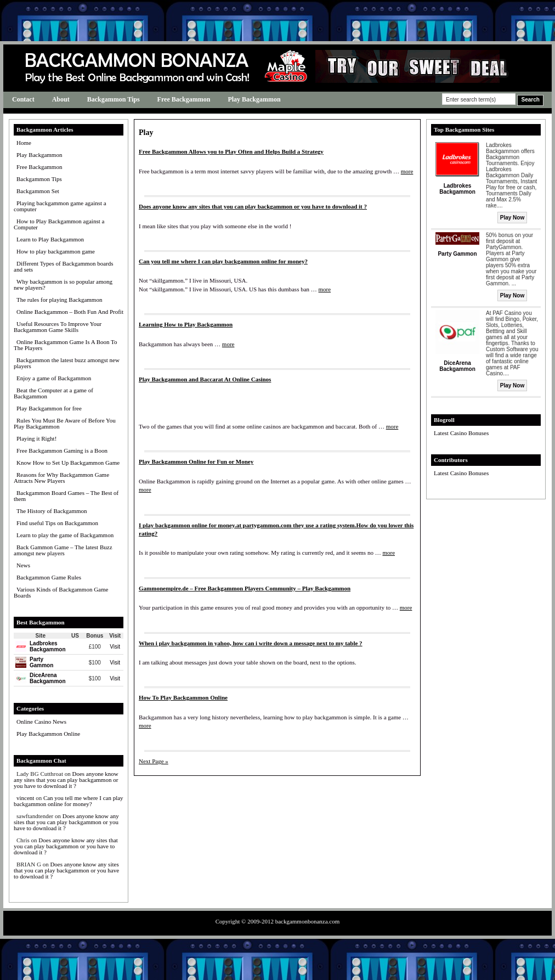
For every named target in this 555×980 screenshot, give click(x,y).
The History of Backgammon (52, 511)
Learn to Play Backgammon (50, 239)
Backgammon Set (38, 191)
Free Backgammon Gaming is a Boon (62, 450)
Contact (23, 99)
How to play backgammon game (56, 251)
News (23, 565)
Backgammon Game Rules (49, 577)
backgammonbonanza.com (308, 921)
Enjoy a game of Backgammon (54, 378)
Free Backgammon (184, 99)
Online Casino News (41, 722)
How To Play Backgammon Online (183, 697)
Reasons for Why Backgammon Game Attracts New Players (61, 478)
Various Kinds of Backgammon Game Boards (61, 592)
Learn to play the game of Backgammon (65, 535)
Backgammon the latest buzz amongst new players (67, 363)
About (61, 99)
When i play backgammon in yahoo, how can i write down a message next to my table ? (251, 643)
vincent (25, 798)
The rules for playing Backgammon (59, 300)
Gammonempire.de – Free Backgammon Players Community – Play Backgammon (245, 588)
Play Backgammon (254, 99)
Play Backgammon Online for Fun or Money (196, 461)
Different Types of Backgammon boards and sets (64, 266)
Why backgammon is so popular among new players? (63, 285)
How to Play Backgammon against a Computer (59, 224)
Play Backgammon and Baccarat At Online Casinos (205, 379)
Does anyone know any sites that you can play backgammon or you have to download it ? (66, 780)
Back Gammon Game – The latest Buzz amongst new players (63, 550)
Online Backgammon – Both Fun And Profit (70, 312)
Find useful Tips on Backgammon (57, 523)
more (407, 171)
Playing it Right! (36, 438)
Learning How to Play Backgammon (186, 324)
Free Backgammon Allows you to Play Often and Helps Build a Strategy (231, 151)
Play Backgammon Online (48, 734)
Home (24, 143)
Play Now (512, 218)
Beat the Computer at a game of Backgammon (53, 393)
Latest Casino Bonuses (461, 433)
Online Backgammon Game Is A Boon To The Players (66, 345)
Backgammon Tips (114, 99)
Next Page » (154, 761)
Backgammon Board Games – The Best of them (66, 496)
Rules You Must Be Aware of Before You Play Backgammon (65, 423)
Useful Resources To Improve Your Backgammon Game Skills (58, 327)
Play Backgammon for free (49, 408)
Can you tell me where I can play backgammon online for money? (69, 801)
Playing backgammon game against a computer (60, 206)
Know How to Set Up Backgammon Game (68, 463)
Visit (115, 647)
